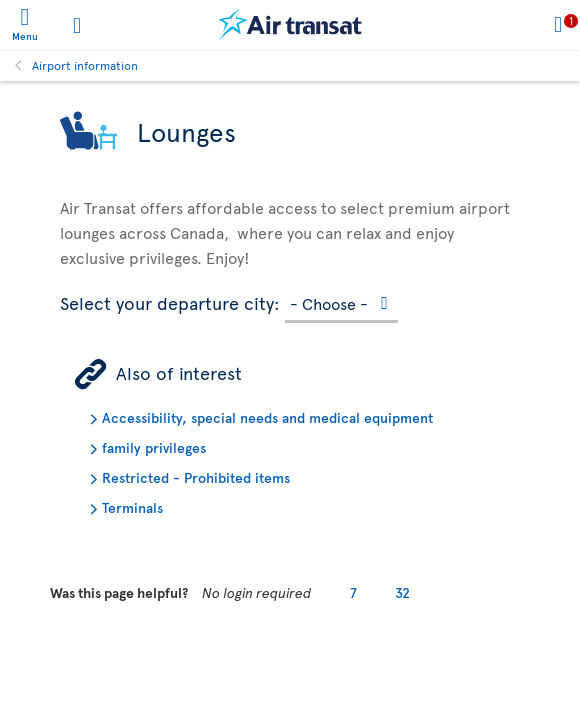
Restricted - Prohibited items (196, 477)
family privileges (154, 447)
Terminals (132, 507)
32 (402, 592)
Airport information (85, 65)
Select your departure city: (170, 300)
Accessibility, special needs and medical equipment (267, 417)
